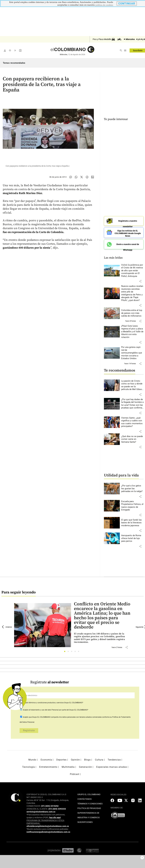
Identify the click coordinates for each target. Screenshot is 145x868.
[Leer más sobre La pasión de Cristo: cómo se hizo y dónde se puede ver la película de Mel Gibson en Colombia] (132, 384)
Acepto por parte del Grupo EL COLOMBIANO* (55, 708)
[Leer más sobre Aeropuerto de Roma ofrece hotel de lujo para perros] (132, 537)
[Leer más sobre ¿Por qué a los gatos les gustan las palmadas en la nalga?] (132, 487)
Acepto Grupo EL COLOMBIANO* (53, 701)
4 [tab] (76, 651)
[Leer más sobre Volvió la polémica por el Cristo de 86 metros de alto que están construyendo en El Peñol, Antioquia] (132, 269)
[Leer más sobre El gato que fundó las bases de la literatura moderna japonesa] (132, 521)
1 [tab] (66, 651)
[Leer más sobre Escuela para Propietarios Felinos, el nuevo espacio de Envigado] (132, 504)
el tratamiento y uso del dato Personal (43, 708)
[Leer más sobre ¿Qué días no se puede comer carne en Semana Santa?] (132, 438)
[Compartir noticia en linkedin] (93, 177)
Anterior (7, 625)
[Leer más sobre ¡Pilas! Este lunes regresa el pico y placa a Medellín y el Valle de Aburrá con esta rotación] (132, 330)
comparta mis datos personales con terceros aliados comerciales (76, 716)
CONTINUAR (127, 4)
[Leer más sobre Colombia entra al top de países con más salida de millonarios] (132, 312)
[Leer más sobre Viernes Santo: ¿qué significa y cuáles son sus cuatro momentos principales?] (132, 421)
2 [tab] (69, 651)
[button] (140, 280)
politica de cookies (104, 5)
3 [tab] (72, 651)
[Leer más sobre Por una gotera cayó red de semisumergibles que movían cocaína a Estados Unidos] (132, 352)
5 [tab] (79, 651)
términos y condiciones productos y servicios (46, 701)
